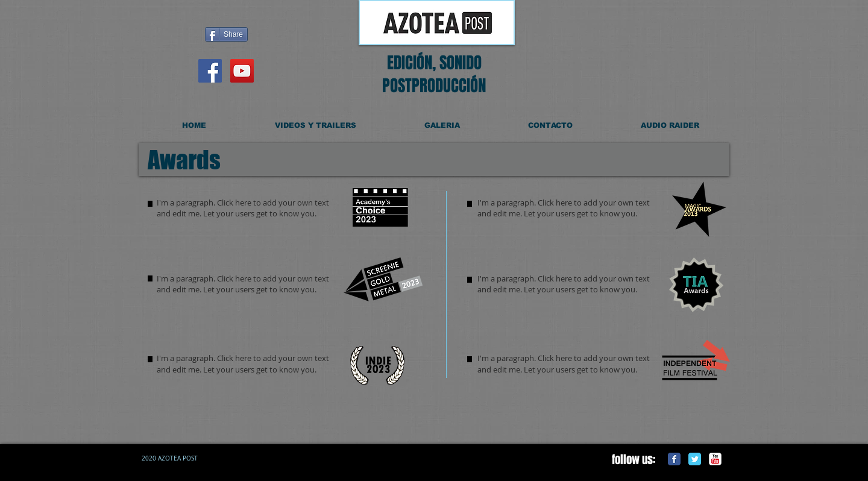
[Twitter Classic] (695, 459)
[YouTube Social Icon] (242, 71)
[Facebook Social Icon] (210, 71)
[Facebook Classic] (674, 459)
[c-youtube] (715, 459)
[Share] (226, 34)
